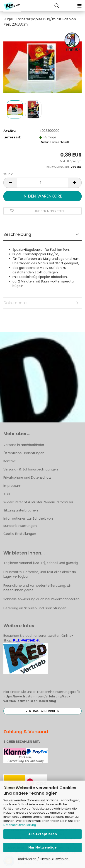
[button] (10, 183)
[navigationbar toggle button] (79, 6)
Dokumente (15, 303)
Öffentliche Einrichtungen (24, 453)
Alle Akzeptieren (43, 834)
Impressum (12, 486)
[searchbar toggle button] (57, 6)
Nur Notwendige (42, 847)
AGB (7, 494)
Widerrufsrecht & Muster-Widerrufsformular (38, 502)
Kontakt (10, 461)
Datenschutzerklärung (20, 825)
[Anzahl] (42, 183)
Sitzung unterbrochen (21, 510)
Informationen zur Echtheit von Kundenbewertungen (28, 522)
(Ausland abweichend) (54, 142)
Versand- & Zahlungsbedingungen (31, 469)
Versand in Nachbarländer (24, 445)
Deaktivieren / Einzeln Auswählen (43, 859)
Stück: (8, 174)
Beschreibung (17, 234)
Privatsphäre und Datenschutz (27, 477)
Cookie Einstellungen (20, 534)
